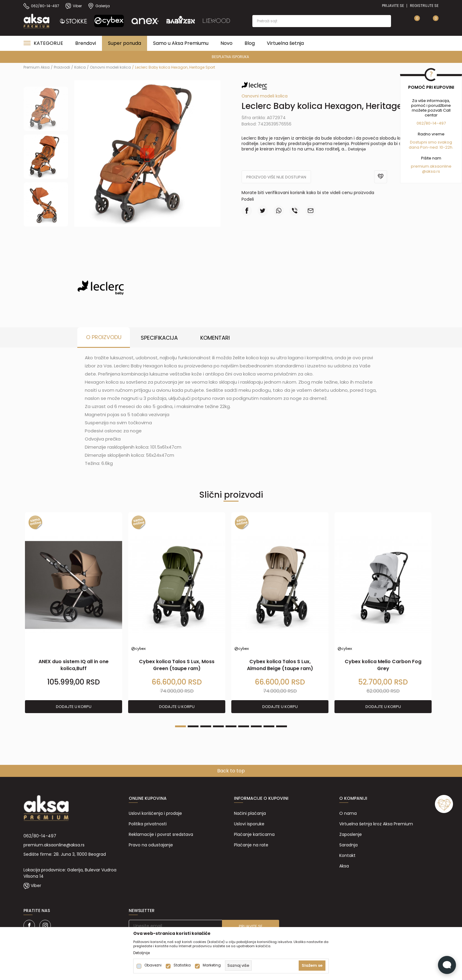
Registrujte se (424, 6)
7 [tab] (256, 726)
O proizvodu (104, 337)
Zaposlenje (351, 834)
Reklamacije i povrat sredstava (161, 834)
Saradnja (348, 845)
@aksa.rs (431, 171)
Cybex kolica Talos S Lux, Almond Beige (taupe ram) (280, 665)
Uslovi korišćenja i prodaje (155, 813)
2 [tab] (193, 726)
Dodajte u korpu (74, 707)
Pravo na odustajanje (151, 845)
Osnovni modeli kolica (110, 67)
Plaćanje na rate (251, 845)
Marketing (212, 965)
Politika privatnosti (148, 824)
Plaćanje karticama (254, 834)
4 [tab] (218, 726)
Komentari (215, 338)
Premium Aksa (37, 67)
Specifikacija (159, 338)
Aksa (344, 866)
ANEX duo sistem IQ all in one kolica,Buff (74, 665)
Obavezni (153, 965)
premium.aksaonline (431, 166)
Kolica (80, 67)
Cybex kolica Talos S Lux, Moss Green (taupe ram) (177, 665)
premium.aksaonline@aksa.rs (54, 845)
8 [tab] (269, 726)
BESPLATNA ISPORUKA (230, 57)
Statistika (182, 965)
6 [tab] (244, 726)
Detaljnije (357, 149)
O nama (348, 813)
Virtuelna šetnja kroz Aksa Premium (376, 824)
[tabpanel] (74, 613)
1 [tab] (180, 726)
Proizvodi (62, 67)
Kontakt (347, 855)
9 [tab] (282, 726)
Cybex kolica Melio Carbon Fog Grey (383, 665)
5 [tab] (231, 726)
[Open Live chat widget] (447, 965)
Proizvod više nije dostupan (276, 177)
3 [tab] (206, 726)
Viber (36, 886)
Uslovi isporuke (249, 824)
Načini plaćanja (250, 813)
